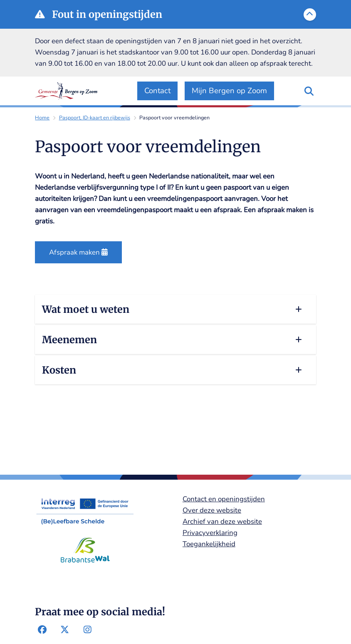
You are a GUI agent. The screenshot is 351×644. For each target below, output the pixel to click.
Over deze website (212, 510)
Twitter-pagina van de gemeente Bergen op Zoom (65, 630)
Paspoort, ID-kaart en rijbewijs (95, 118)
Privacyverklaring (210, 533)
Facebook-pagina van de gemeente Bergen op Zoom (42, 630)
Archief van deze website (222, 521)
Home (42, 118)
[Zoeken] (309, 91)
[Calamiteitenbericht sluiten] (310, 15)
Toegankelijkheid (209, 544)
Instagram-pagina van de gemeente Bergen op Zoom (87, 630)
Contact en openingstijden (224, 499)
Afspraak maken (78, 252)
